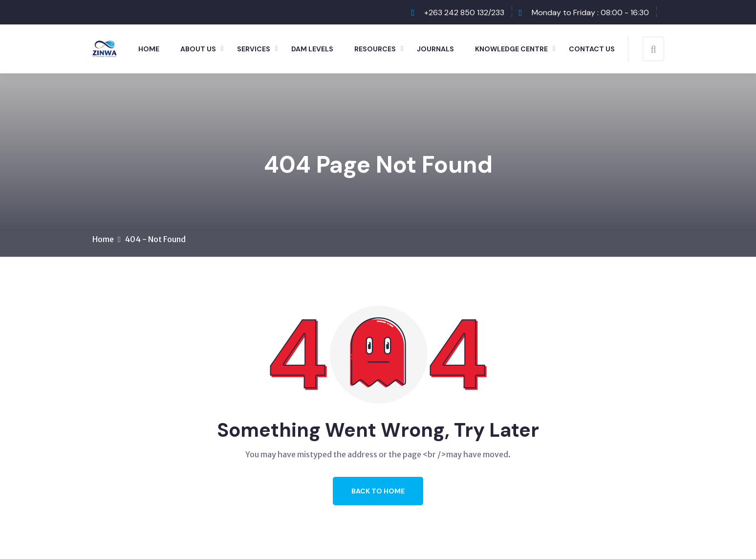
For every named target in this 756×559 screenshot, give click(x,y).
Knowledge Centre (511, 49)
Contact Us (592, 49)
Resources (375, 49)
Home (149, 49)
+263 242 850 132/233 (464, 12)
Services (254, 49)
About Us (198, 49)
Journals (435, 49)
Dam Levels (312, 49)
